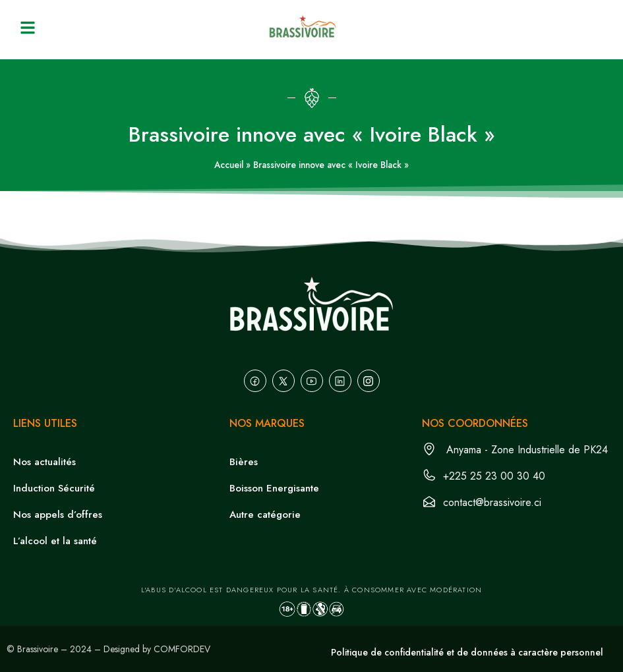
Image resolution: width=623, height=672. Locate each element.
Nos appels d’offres (58, 515)
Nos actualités (44, 462)
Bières (244, 462)
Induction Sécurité (54, 488)
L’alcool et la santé (55, 541)
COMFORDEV (182, 649)
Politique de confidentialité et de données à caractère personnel (467, 652)
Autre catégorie (265, 515)
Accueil (229, 165)
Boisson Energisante (274, 488)
